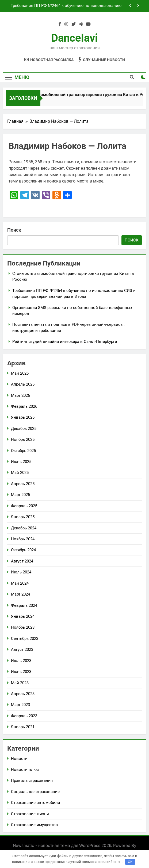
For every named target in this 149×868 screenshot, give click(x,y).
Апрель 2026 (23, 384)
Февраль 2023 (24, 716)
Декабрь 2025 (24, 429)
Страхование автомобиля (35, 803)
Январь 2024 (23, 616)
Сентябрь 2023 (25, 639)
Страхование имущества (34, 825)
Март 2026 (20, 395)
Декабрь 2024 (24, 528)
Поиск (14, 230)
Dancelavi (74, 38)
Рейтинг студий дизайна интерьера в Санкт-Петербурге (65, 342)
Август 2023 (22, 649)
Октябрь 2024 (23, 550)
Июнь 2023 (21, 672)
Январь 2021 (23, 727)
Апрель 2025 (23, 484)
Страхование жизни (30, 814)
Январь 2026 (23, 417)
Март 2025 (20, 495)
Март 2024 (20, 594)
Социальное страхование (35, 792)
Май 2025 (20, 473)
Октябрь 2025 (23, 451)
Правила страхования (32, 780)
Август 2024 (22, 561)
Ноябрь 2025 (23, 439)
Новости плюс (25, 770)
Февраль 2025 (24, 506)
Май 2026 (20, 373)
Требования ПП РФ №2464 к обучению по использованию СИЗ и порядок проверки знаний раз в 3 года (66, 6)
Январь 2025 (23, 517)
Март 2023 (20, 705)
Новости (19, 759)
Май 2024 (20, 583)
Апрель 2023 (23, 694)
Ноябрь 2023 (23, 627)
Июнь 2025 (21, 462)
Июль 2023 (21, 661)
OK (130, 862)
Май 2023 (20, 683)
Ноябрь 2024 (23, 539)
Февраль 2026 (24, 406)
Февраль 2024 (24, 605)
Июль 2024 (21, 572)
